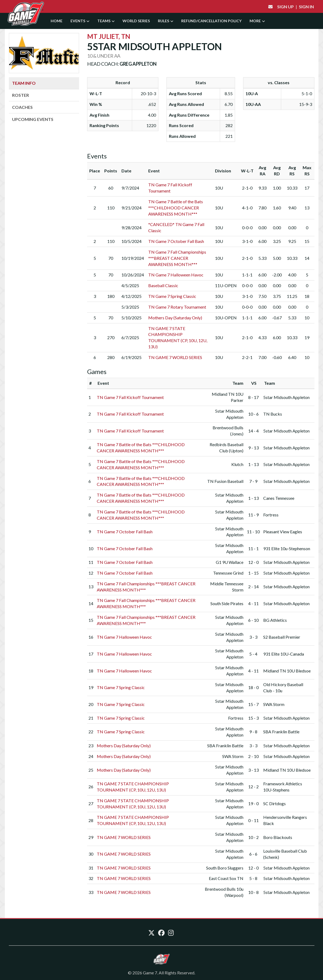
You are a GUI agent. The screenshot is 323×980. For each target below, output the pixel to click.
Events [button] (80, 21)
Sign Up (285, 7)
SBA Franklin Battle (281, 732)
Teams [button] (106, 21)
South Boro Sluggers (225, 868)
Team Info (24, 83)
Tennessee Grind (228, 573)
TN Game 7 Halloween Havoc (176, 275)
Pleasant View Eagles (283, 532)
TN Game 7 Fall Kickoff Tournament (130, 397)
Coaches (22, 107)
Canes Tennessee (279, 498)
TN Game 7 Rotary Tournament (177, 307)
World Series (136, 21)
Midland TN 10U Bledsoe (287, 671)
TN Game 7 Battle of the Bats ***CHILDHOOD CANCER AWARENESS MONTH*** (176, 208)
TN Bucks (273, 414)
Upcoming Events (33, 119)
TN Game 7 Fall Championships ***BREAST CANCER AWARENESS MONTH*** (177, 258)
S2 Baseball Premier (282, 637)
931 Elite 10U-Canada (284, 654)
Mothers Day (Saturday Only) (175, 318)
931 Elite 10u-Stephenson (287, 548)
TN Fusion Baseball (225, 481)
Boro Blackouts (278, 837)
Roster (21, 95)
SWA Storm (274, 704)
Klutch (237, 464)
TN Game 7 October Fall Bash (176, 241)
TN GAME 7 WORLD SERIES (175, 357)
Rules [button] (166, 21)
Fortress (271, 515)
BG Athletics (275, 620)
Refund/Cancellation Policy (211, 21)
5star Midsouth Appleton (286, 397)
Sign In (306, 7)
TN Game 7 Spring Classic (172, 296)
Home (57, 21)
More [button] (257, 21)
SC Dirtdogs (274, 803)
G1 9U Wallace (230, 562)
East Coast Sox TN (226, 878)
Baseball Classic (163, 285)
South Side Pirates (227, 603)
